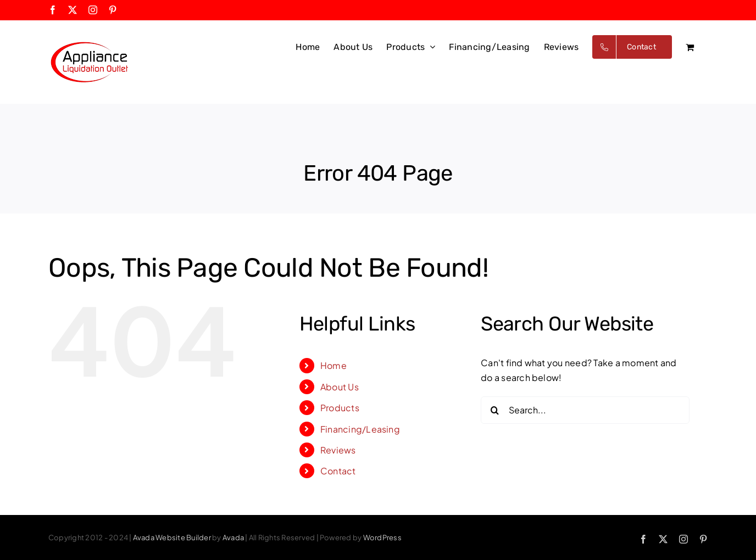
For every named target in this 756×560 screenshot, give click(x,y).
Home (333, 365)
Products (340, 408)
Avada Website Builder (172, 537)
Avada (233, 537)
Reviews (338, 450)
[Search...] (585, 410)
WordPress (382, 537)
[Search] (494, 410)
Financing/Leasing (360, 429)
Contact (338, 471)
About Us (340, 387)
